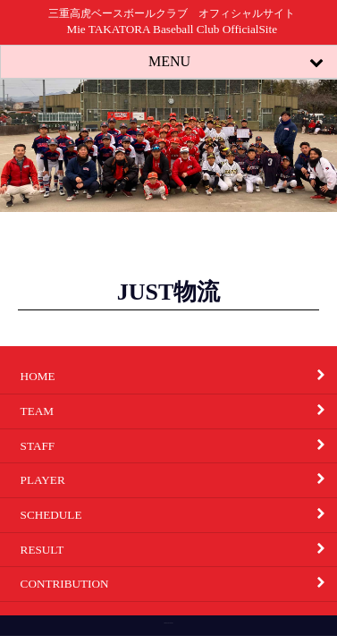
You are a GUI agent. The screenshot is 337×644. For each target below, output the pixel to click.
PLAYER (179, 480)
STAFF (179, 445)
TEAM (179, 411)
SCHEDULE (179, 514)
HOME (179, 377)
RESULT (179, 549)
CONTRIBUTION (179, 584)
